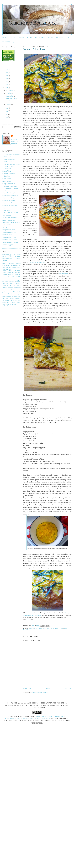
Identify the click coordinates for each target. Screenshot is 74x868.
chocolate (18, 263)
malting (5, 288)
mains (19, 285)
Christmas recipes (9, 266)
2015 (6, 85)
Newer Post (27, 688)
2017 (6, 79)
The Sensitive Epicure (10, 240)
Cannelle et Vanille (9, 174)
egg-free (46, 628)
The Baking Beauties (9, 232)
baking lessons (14, 256)
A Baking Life (7, 157)
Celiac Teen (6, 176)
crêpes (19, 268)
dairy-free (38, 628)
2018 (6, 76)
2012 (6, 111)
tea (3, 300)
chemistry (10, 263)
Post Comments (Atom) (40, 693)
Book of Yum (7, 171)
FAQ (68, 38)
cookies (9, 268)
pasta (4, 292)
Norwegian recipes (16, 290)
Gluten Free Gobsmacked (11, 196)
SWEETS (21, 38)
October (9, 93)
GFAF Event (16, 277)
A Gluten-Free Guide (9, 162)
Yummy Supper (7, 245)
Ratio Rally (16, 292)
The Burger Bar (7, 235)
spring (12, 298)
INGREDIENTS (40, 38)
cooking (14, 268)
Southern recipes (15, 296)
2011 (6, 114)
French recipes (14, 275)
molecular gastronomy (14, 288)
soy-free (6, 298)
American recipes (9, 254)
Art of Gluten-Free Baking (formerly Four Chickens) (11, 167)
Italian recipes (9, 285)
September (10, 96)
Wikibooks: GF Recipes (10, 242)
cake (4, 263)
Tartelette (6, 227)
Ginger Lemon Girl (9, 184)
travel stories (16, 303)
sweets (18, 298)
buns (19, 261)
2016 (6, 82)
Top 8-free (54, 628)
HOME (4, 38)
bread (31, 628)
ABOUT (51, 38)
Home (48, 688)
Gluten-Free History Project (9, 279)
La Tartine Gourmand (10, 218)
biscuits (18, 259)
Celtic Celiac (7, 179)
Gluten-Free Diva (8, 198)
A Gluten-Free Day (9, 159)
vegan (61, 628)
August (9, 105)
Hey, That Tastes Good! (10, 213)
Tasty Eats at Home (9, 230)
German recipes (6, 277)
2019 (6, 73)
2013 (6, 108)
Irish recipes (15, 283)
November (10, 90)
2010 (6, 117)
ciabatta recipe (64, 274)
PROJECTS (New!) (8, 42)
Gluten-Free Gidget (9, 201)
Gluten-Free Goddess (10, 206)
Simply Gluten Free (9, 220)
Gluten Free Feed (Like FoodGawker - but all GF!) (10, 188)
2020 (7, 70)
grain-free (11, 281)
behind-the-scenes (7, 259)
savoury (5, 294)
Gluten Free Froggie (9, 193)
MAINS (30, 38)
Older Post (68, 688)
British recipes (13, 261)
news (9, 290)
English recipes (12, 273)
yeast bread (12, 305)
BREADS (12, 38)
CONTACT (60, 38)
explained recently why (37, 262)
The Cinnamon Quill (9, 237)
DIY (15, 270)
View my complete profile (15, 142)
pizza (8, 292)
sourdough (6, 296)
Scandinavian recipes (14, 294)
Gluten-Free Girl (8, 203)
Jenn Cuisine (7, 215)
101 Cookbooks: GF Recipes (11, 154)
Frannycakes (7, 181)
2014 (6, 88)
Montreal (5, 290)
